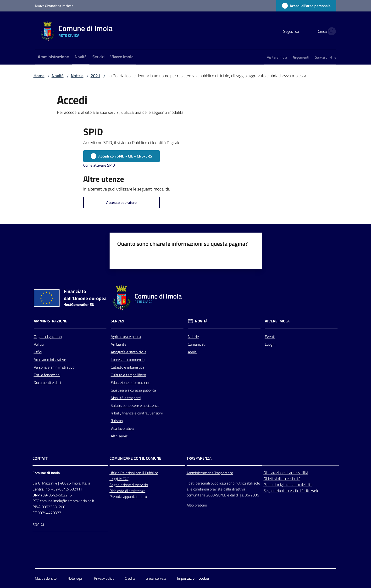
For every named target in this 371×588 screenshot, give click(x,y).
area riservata (156, 578)
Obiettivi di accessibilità (282, 479)
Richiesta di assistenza (127, 491)
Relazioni (128, 473)
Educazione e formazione (130, 382)
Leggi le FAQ (119, 479)
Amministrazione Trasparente (210, 473)
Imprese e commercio (128, 359)
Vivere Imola (277, 321)
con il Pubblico (147, 473)
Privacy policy (104, 578)
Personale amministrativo (54, 367)
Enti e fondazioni (47, 375)
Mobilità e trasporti (126, 398)
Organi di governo (48, 337)
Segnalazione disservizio (129, 485)
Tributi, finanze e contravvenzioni (137, 413)
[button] (331, 31)
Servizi (118, 321)
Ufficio (115, 473)
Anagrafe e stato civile (129, 352)
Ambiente (119, 344)
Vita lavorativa (122, 428)
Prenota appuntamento (128, 496)
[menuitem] (53, 57)
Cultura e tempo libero (128, 375)
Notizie (77, 76)
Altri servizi (119, 436)
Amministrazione (50, 321)
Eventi (270, 337)
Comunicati (197, 344)
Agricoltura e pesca (126, 337)
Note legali (75, 578)
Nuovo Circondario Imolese (54, 6)
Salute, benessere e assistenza (135, 405)
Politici (39, 344)
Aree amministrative (50, 359)
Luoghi (270, 344)
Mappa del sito (46, 578)
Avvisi (192, 352)
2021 (95, 76)
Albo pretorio (197, 505)
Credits (130, 578)
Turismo (117, 421)
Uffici (38, 352)
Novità (58, 76)
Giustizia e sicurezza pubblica (133, 390)
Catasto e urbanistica (127, 367)
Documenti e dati (47, 382)
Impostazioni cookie (193, 578)
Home (39, 76)
